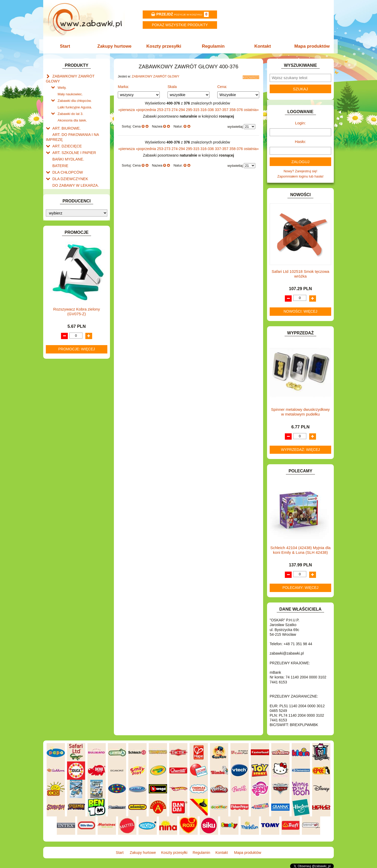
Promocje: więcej (76, 528)
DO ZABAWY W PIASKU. (72, 183)
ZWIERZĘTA (62, 354)
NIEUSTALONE (64, 360)
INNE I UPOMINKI (66, 220)
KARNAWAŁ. (62, 242)
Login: (300, 123)
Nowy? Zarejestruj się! (300, 171)
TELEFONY (61, 330)
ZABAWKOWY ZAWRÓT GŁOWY (78, 76)
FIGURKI (59, 201)
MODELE (60, 282)
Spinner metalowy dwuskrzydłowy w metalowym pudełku (300, 412)
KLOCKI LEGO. (64, 254)
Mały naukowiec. (70, 88)
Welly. (62, 82)
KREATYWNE (63, 260)
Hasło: (300, 142)
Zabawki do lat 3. (70, 106)
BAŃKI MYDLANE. (67, 148)
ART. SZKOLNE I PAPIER (72, 142)
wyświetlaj (235, 125)
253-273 (164, 108)
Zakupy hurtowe (116, 46)
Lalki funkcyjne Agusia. (75, 100)
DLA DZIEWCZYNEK (68, 166)
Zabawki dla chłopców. (75, 94)
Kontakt (261, 46)
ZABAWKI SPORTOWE (70, 348)
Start (67, 46)
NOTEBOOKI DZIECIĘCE (72, 294)
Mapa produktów (310, 46)
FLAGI (57, 208)
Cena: (222, 85)
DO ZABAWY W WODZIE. (72, 195)
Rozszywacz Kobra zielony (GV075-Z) (76, 491)
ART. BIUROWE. (65, 119)
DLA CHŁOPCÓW (66, 160)
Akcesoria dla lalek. (72, 112)
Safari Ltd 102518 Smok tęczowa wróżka (300, 274)
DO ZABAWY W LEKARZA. (73, 172)
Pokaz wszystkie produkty (180, 25)
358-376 (237, 108)
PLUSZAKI (61, 306)
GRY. (56, 214)
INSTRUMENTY (65, 226)
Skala (172, 85)
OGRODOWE (63, 300)
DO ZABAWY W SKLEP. (71, 189)
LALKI (57, 276)
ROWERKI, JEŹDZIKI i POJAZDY (78, 318)
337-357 (222, 108)
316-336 (208, 108)
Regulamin (213, 46)
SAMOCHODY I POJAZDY (73, 324)
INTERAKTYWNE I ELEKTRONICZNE (64, 234)
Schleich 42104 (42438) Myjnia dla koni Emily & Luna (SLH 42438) (300, 550)
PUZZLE (59, 312)
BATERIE (60, 154)
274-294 (179, 108)
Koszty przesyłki (164, 46)
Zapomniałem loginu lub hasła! (300, 176)
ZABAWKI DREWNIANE (71, 342)
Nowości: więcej (300, 311)
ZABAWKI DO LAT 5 (68, 336)
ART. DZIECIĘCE (66, 136)
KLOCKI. (59, 248)
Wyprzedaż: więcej (300, 450)
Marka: (123, 85)
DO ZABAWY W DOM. (70, 178)
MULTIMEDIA (63, 288)
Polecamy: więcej (301, 588)
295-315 (193, 108)
